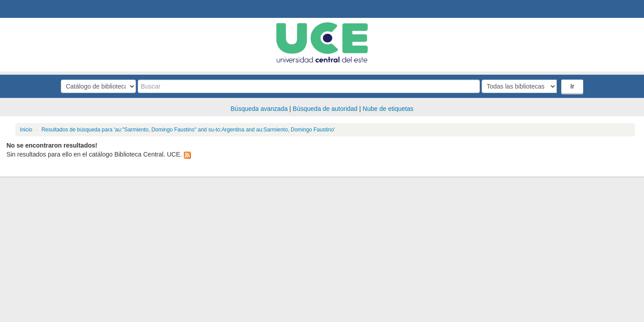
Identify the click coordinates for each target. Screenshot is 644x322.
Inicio (26, 130)
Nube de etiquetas (388, 109)
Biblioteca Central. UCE (31, 9)
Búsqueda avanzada (259, 109)
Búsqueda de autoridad (325, 109)
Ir (572, 86)
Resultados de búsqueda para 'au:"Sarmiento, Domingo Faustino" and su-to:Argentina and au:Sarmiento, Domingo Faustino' (188, 130)
